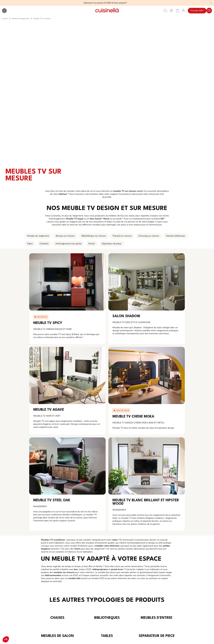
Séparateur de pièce (112, 244)
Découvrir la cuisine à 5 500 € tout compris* (105, 3)
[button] (6, 639)
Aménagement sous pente (69, 244)
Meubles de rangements (20, 19)
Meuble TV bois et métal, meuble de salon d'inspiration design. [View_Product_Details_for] (144, 428)
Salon (30, 244)
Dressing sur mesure (149, 236)
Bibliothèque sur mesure (94, 236)
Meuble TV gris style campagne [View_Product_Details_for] (131, 322)
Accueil (5, 19)
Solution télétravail (175, 236)
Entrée (92, 244)
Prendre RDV (197, 11)
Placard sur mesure (122, 236)
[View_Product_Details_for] (67, 282)
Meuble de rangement (38, 236)
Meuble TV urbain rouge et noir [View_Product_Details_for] (52, 329)
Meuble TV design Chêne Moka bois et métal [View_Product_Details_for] (139, 423)
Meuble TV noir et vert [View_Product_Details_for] (47, 416)
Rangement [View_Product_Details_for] (40, 506)
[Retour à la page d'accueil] (107, 11)
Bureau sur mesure (65, 236)
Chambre (44, 244)
